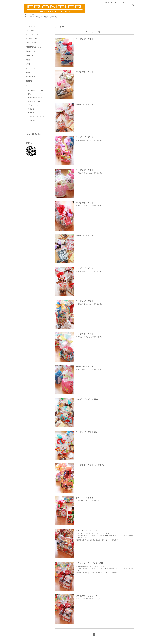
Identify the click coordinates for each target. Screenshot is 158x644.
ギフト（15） (33, 113)
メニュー (29, 85)
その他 (28, 73)
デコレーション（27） (35, 94)
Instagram (30, 30)
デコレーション (31, 43)
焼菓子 (28, 60)
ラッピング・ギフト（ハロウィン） (92, 465)
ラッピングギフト (32, 68)
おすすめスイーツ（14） (36, 90)
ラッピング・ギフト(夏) (86, 432)
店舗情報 (29, 81)
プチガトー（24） (34, 105)
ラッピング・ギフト (85, 39)
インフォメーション (33, 34)
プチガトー (30, 56)
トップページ (30, 26)
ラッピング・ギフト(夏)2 (87, 399)
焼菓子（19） (33, 109)
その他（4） (32, 120)
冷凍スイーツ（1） (34, 101)
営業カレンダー (31, 77)
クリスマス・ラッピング (87, 498)
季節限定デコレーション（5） (38, 98)
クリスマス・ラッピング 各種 (90, 563)
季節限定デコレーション (34, 47)
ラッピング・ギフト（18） (37, 116)
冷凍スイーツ (30, 51)
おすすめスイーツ (32, 39)
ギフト (28, 64)
